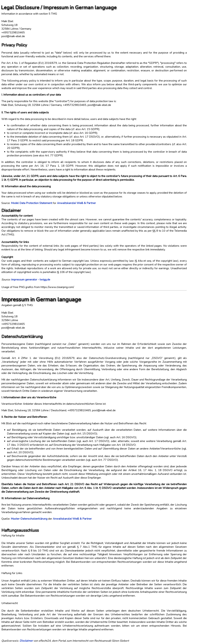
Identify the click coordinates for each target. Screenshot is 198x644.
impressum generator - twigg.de (31, 280)
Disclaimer (26, 641)
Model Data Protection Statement (32, 203)
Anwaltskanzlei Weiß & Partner (76, 203)
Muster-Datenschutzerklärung (29, 519)
